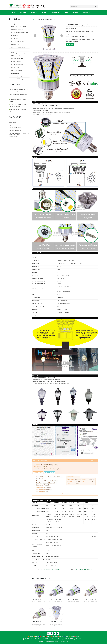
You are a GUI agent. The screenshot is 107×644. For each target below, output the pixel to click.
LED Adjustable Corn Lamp (18, 24)
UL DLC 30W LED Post (90, 599)
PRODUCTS (24, 13)
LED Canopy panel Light (17, 76)
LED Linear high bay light (17, 79)
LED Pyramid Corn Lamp (17, 30)
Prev (35, 36)
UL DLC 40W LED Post (73, 599)
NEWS (66, 13)
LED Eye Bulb (14, 35)
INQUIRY (76, 13)
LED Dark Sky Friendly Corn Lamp (19, 33)
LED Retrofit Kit (15, 44)
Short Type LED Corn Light (18, 41)
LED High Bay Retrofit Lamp (18, 47)
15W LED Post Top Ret (56, 622)
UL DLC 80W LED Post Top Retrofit (83, 570)
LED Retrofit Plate (15, 50)
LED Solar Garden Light (17, 59)
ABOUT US (45, 13)
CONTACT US (86, 13)
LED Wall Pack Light (16, 62)
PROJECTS (34, 13)
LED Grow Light (15, 73)
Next (62, 36)
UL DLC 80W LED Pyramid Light (51, 570)
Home (14, 13)
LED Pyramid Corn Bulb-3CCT (18, 27)
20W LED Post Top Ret (39, 622)
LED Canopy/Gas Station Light (18, 53)
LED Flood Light (15, 67)
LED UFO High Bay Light (17, 64)
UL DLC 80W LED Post (39, 599)
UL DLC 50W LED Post (56, 599)
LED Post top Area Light (17, 70)
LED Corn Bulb (15, 38)
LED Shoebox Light (16, 56)
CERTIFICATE (56, 13)
